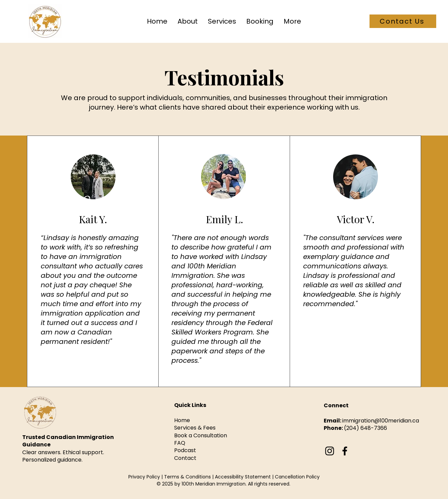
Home (182, 420)
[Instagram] (330, 451)
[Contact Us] (403, 21)
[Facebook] (345, 451)
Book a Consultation (201, 435)
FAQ (180, 443)
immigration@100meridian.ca (381, 421)
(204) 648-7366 (365, 428)
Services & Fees (195, 428)
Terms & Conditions (188, 477)
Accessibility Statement (243, 477)
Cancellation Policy (297, 477)
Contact (185, 458)
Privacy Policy (144, 477)
